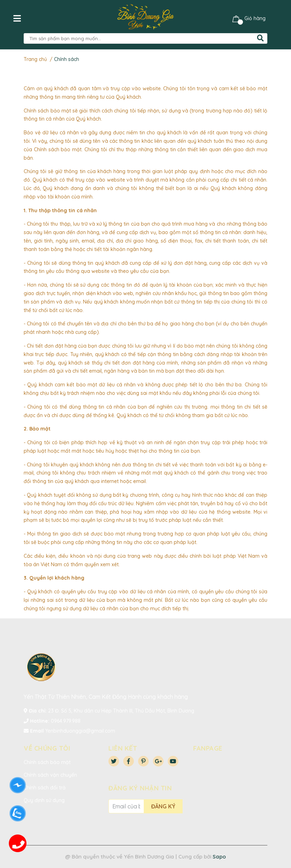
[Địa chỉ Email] (126, 806)
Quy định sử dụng (44, 800)
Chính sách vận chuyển (50, 775)
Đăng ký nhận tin (140, 788)
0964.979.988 (66, 721)
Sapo (219, 857)
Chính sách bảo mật (47, 762)
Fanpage (208, 748)
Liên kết (123, 748)
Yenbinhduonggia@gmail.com (80, 731)
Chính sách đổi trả (45, 788)
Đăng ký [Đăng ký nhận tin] (163, 806)
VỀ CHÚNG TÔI (47, 748)
